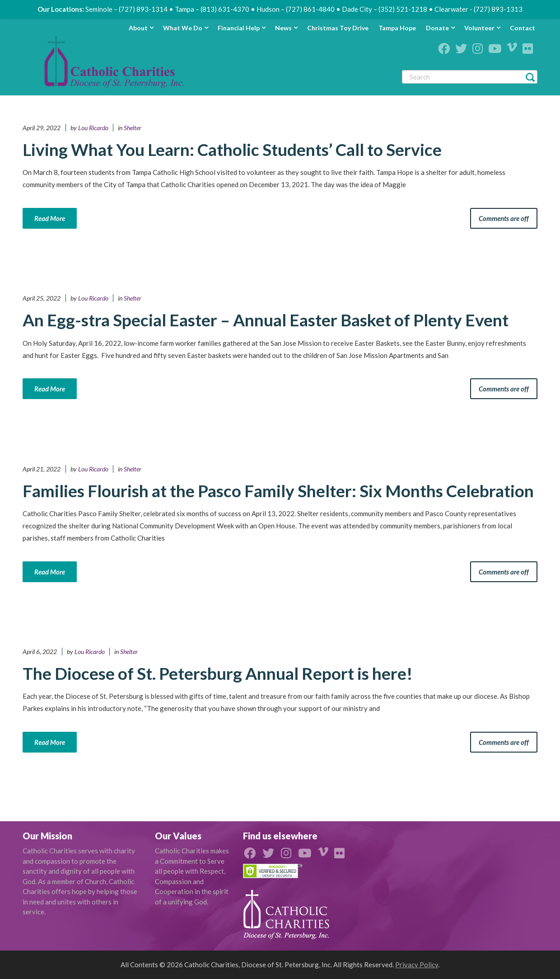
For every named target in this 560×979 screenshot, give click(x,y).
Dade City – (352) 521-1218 (385, 9)
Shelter (133, 128)
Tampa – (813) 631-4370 (212, 9)
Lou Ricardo (93, 128)
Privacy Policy (417, 965)
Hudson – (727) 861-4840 (296, 9)
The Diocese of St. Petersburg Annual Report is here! (218, 673)
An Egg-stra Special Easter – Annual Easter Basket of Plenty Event (266, 320)
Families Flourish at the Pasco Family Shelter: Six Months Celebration (278, 491)
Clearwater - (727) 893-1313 (478, 9)
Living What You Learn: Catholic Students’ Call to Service (232, 149)
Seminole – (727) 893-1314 (126, 9)
